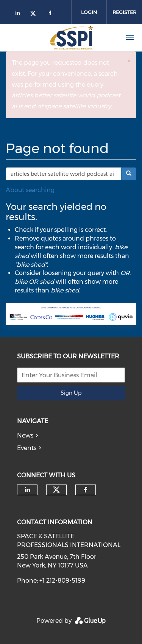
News (25, 435)
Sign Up (71, 393)
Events (27, 448)
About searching (30, 190)
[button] (129, 61)
